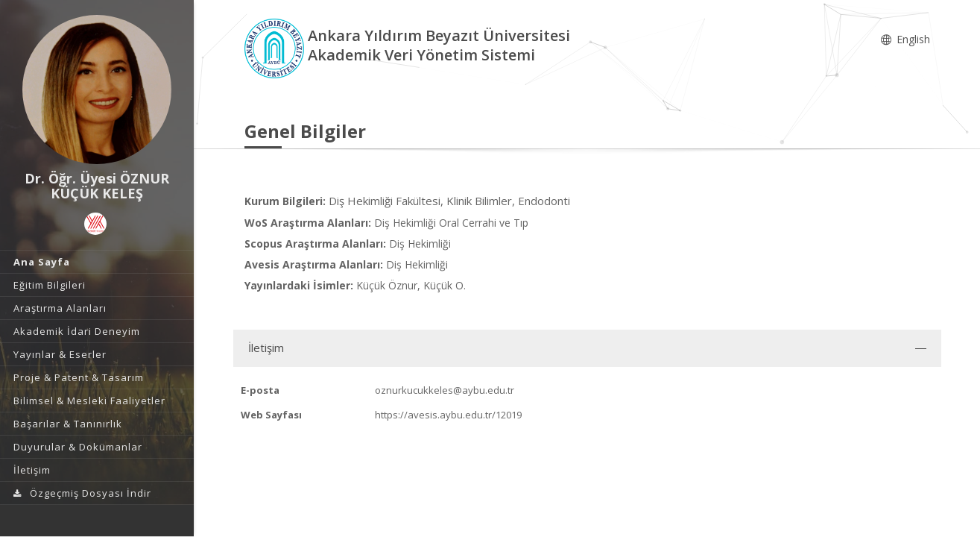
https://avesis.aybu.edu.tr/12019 (448, 415)
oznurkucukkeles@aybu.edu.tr (445, 390)
